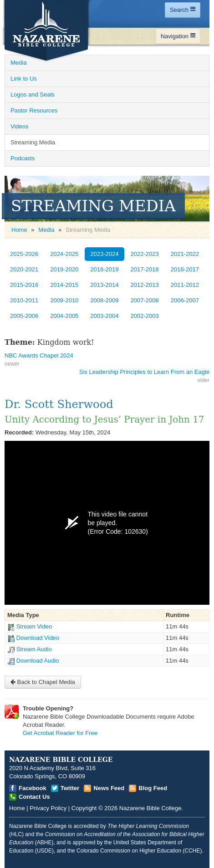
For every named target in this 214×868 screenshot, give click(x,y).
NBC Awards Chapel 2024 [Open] (39, 355)
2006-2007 (185, 300)
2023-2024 (104, 254)
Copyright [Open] (84, 808)
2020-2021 (24, 269)
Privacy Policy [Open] (48, 808)
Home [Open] (19, 230)
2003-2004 (104, 316)
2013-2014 (104, 285)
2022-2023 (145, 254)
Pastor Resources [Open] (34, 110)
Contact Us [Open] (34, 797)
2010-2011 (24, 300)
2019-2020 (64, 269)
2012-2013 (145, 285)
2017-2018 (145, 269)
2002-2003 (145, 316)
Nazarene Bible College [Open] (150, 808)
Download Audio (38, 661)
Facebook (33, 788)
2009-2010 (64, 300)
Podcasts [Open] (23, 158)
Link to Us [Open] (24, 79)
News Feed (109, 788)
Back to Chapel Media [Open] (43, 682)
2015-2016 (24, 285)
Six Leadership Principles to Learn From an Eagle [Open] (144, 372)
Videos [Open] (20, 126)
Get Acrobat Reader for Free (60, 733)
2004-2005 (64, 316)
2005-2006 (24, 316)
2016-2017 (185, 269)
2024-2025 (64, 254)
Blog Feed (153, 788)
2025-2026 (24, 254)
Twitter (70, 788)
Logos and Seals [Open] (33, 94)
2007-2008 (145, 300)
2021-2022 (185, 254)
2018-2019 (104, 269)
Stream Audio (34, 649)
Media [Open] (18, 63)
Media (46, 230)
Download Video (38, 638)
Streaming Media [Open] (33, 142)
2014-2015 (64, 285)
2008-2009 (104, 300)
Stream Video (34, 626)
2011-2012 (185, 285)
